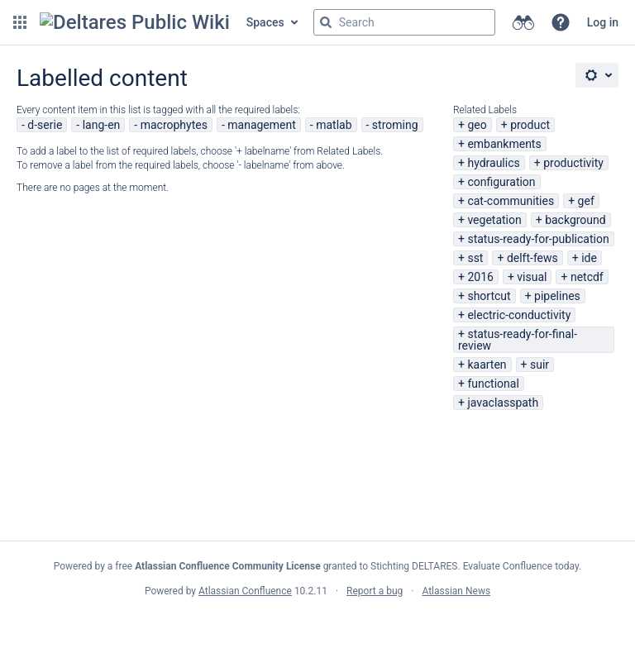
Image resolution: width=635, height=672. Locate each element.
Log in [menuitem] (603, 22)
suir (540, 365)
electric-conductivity (519, 315)
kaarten (487, 365)
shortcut (489, 296)
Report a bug (375, 591)
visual (532, 277)
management (262, 125)
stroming (395, 125)
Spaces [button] (265, 22)
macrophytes (174, 125)
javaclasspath (503, 403)
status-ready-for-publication (538, 239)
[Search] (326, 22)
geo (477, 125)
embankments (504, 144)
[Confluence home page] (135, 22)
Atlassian (318, 627)
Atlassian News (456, 591)
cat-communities (511, 201)
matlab (334, 125)
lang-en (102, 125)
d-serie (45, 125)
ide (589, 258)
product (530, 125)
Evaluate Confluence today (521, 566)
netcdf (587, 277)
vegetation (494, 220)
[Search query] (404, 22)
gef (586, 201)
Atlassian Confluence (245, 591)
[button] (20, 22)
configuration (501, 182)
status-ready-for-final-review (518, 340)
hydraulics (493, 163)
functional (493, 384)
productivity (573, 163)
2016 (480, 277)
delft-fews (532, 258)
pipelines (557, 296)
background (575, 220)
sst (475, 258)
